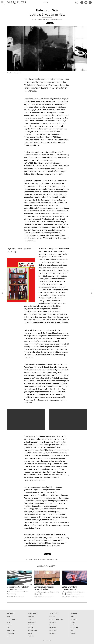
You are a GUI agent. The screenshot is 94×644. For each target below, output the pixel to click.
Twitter (73, 616)
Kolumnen (31, 625)
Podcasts (31, 636)
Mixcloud (73, 625)
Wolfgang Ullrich (52, 559)
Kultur (9, 636)
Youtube (73, 633)
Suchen (77, 2)
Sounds (9, 616)
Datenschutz (53, 630)
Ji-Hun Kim (21, 597)
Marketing (53, 633)
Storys (30, 619)
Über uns (52, 616)
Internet (10, 625)
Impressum (53, 628)
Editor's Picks (32, 622)
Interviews (32, 616)
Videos (30, 633)
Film (8, 628)
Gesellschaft (43, 19)
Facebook (74, 619)
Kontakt (52, 625)
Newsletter (53, 622)
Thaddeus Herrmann (78, 597)
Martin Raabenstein (56, 19)
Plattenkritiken (33, 630)
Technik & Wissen (12, 619)
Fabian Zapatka (50, 597)
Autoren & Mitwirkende (57, 619)
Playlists (31, 628)
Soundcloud (74, 628)
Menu (2, 1)
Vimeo (72, 630)
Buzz (8, 622)
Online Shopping (34, 559)
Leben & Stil (11, 633)
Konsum (43, 559)
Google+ (73, 622)
